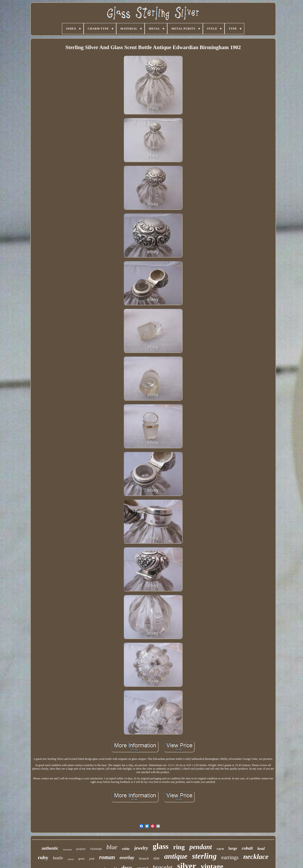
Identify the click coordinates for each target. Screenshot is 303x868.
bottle (58, 858)
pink (92, 859)
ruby (43, 857)
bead (261, 849)
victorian (96, 849)
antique (176, 856)
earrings (230, 857)
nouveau (67, 849)
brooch (144, 858)
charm (71, 859)
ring (179, 847)
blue (112, 847)
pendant (201, 847)
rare (220, 849)
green (81, 859)
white (126, 849)
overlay (127, 858)
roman (107, 857)
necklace (256, 856)
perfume (81, 849)
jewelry (141, 848)
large (233, 848)
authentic (50, 848)
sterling (204, 856)
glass (161, 846)
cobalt (247, 848)
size (156, 858)
